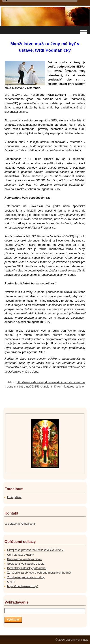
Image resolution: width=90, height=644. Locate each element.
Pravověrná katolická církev (25, 559)
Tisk (85, 640)
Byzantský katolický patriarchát (27, 568)
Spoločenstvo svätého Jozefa (26, 564)
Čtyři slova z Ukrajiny (20, 555)
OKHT (11, 582)
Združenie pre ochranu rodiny (26, 577)
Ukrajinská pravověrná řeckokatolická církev (35, 550)
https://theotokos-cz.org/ (22, 586)
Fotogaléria (14, 497)
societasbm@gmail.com (20, 524)
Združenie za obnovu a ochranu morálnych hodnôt (39, 573)
